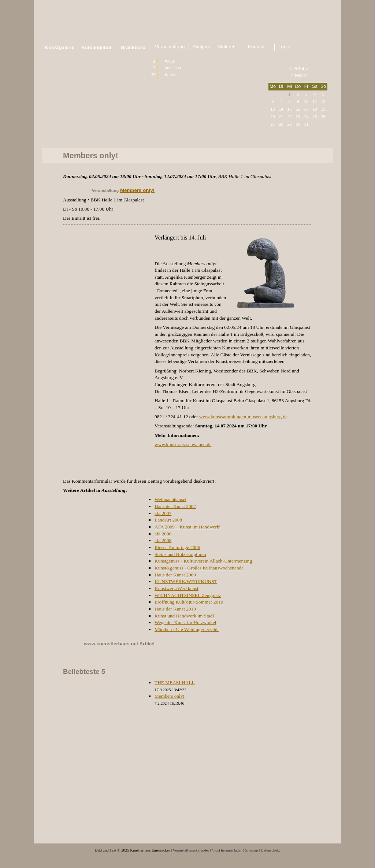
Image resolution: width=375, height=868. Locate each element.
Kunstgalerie (60, 47)
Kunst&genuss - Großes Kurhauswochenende (199, 568)
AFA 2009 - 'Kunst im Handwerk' (187, 527)
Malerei (226, 47)
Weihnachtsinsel (170, 499)
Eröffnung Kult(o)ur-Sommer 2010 (189, 602)
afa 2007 (163, 513)
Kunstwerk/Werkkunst (177, 588)
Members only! (137, 190)
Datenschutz (270, 850)
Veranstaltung (170, 47)
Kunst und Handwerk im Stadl (184, 616)
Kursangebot (96, 47)
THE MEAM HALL (175, 682)
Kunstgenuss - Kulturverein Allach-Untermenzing (203, 561)
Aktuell (171, 61)
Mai (299, 75)
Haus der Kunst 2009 (175, 575)
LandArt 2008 (168, 520)
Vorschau (173, 68)
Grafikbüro (133, 47)
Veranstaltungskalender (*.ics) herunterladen (208, 850)
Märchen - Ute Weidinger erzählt (187, 629)
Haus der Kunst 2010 (175, 609)
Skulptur (202, 47)
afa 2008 (163, 540)
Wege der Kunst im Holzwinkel (185, 622)
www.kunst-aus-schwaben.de (183, 444)
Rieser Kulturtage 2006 (177, 547)
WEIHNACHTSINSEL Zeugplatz (188, 595)
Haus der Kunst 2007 (175, 506)
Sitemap (251, 850)
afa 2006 (163, 534)
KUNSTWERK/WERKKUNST (186, 581)
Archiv (170, 75)
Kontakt (256, 47)
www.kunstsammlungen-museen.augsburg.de (243, 417)
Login (284, 47)
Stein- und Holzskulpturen (180, 554)
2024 (299, 69)
